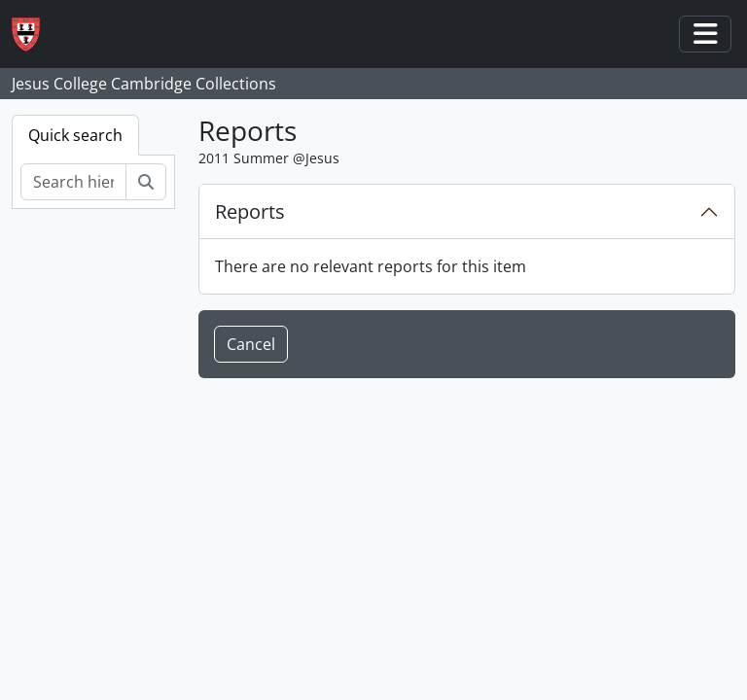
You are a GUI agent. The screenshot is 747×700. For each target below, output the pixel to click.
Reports (250, 211)
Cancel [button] (251, 344)
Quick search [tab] (75, 135)
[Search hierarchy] (73, 182)
